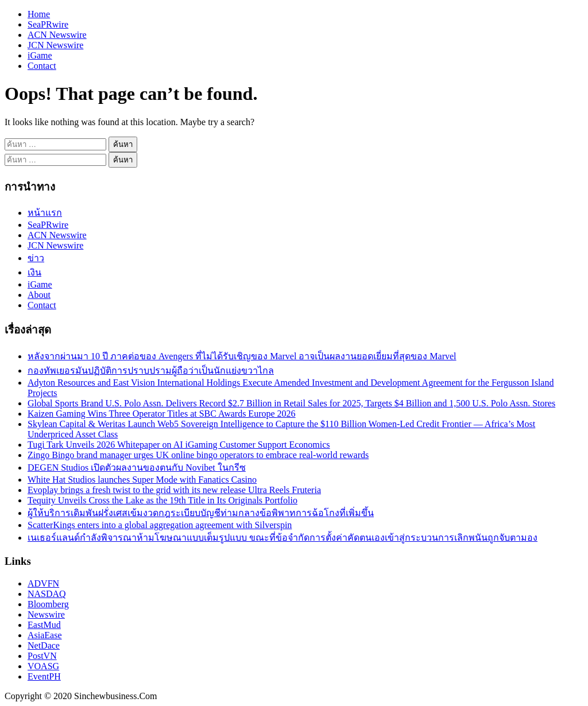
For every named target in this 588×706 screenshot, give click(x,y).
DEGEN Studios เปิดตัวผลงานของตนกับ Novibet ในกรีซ (137, 468)
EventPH (44, 676)
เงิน (34, 272)
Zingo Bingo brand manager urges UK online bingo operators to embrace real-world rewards (198, 455)
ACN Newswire (57, 35)
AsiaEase (45, 635)
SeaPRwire (48, 24)
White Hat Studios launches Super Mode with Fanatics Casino (142, 480)
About (39, 295)
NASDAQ (47, 594)
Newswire (46, 614)
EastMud (44, 625)
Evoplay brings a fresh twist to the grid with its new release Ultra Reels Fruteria (174, 490)
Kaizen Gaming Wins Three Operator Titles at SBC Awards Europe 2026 (162, 414)
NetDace (44, 645)
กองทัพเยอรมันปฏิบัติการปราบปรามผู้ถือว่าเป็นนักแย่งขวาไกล (151, 371)
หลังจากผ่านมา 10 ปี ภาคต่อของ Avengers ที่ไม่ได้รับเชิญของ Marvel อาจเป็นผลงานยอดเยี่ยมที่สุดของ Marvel (242, 356)
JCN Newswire (55, 45)
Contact (42, 66)
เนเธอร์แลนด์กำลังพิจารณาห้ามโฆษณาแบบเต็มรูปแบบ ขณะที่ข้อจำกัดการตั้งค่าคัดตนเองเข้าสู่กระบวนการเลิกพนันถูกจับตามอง (283, 538)
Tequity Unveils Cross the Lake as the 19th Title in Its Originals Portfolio (163, 500)
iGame (40, 55)
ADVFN (43, 583)
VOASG (43, 666)
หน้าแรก (45, 213)
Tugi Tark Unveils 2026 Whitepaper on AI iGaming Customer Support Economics (179, 445)
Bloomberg (48, 604)
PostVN (42, 656)
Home (39, 14)
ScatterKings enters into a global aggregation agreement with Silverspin (160, 525)
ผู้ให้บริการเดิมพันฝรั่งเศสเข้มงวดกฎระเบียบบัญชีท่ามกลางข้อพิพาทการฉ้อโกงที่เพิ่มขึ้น (201, 513)
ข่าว (36, 258)
